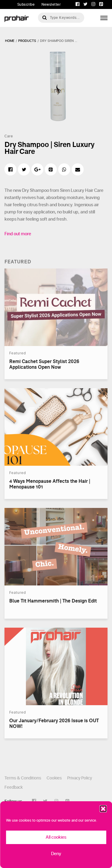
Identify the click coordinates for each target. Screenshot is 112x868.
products (27, 41)
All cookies (56, 837)
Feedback (14, 787)
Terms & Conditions (23, 778)
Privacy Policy (80, 778)
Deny (56, 854)
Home (10, 41)
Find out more (18, 234)
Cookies (54, 778)
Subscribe (26, 4)
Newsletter (51, 4)
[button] (103, 809)
